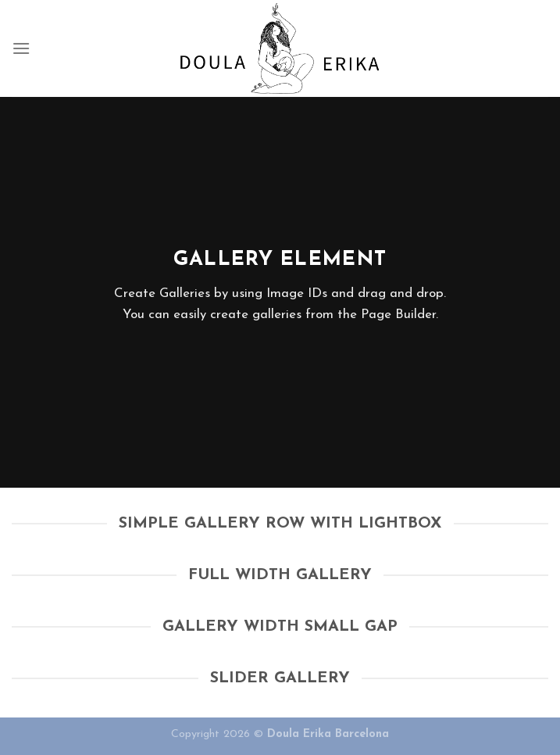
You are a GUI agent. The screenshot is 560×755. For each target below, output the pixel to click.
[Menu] (21, 48)
